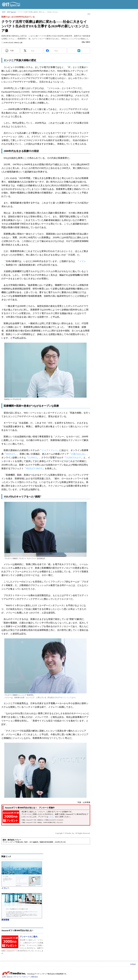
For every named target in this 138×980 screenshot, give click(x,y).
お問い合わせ (7, 977)
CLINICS (32, 458)
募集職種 (5, 920)
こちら (51, 817)
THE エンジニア (66, 698)
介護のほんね (78, 454)
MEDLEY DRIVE (34, 468)
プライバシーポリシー (22, 977)
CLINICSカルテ (73, 458)
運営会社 (35, 977)
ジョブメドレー (49, 450)
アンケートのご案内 (29, 937)
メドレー (5, 888)
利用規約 (133, 964)
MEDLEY (11, 454)
